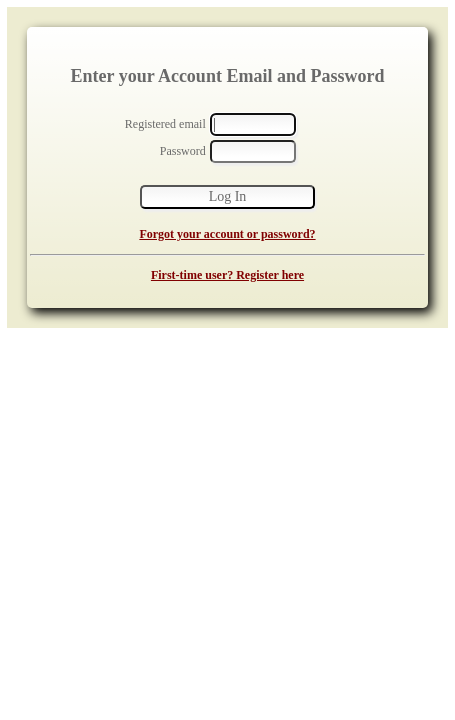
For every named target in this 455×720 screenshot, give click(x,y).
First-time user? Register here (227, 275)
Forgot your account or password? (227, 234)
